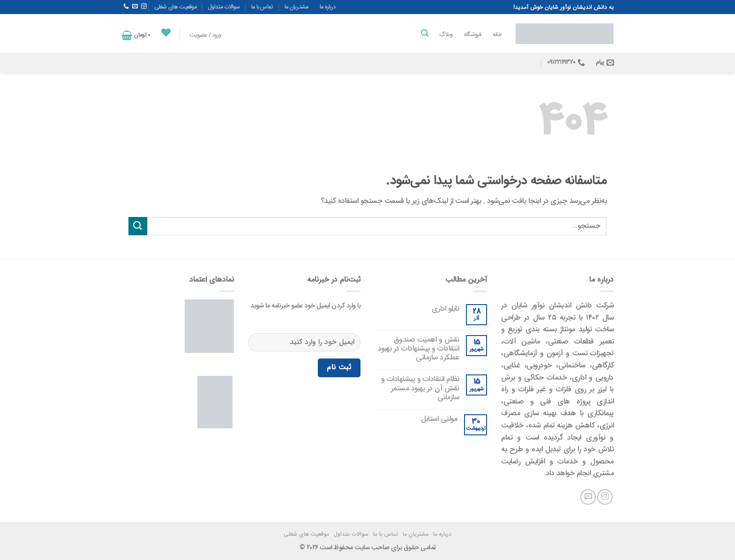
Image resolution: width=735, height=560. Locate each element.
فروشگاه (473, 35)
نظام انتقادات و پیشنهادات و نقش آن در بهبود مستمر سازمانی (420, 388)
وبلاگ (446, 35)
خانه (497, 35)
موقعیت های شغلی (176, 7)
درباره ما (328, 7)
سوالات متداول (224, 7)
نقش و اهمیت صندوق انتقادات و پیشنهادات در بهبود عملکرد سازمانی (419, 349)
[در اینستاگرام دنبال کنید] (144, 7)
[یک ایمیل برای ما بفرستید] (135, 7)
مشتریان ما (296, 7)
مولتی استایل (439, 419)
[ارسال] (138, 226)
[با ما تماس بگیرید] (126, 7)
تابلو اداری (446, 309)
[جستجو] (424, 33)
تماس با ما (262, 7)
